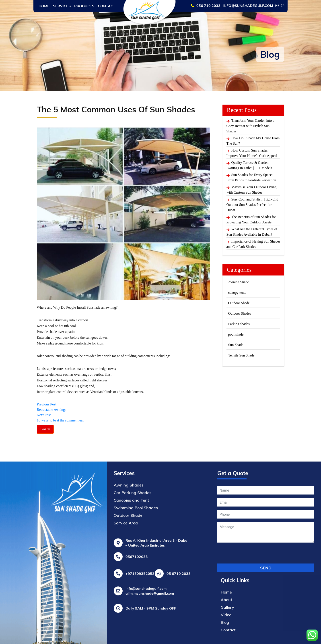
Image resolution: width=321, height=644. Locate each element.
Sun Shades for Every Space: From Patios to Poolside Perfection (251, 177)
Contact (107, 6)
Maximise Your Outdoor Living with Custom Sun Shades (252, 190)
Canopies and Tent (131, 594)
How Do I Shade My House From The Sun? (253, 141)
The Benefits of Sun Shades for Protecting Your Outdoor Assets (251, 220)
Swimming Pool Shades (136, 602)
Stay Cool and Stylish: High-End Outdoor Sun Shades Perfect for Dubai (252, 205)
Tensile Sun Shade (241, 355)
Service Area (126, 617)
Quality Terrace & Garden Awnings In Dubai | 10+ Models (249, 165)
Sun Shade (236, 345)
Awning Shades (129, 579)
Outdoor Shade (239, 303)
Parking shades (239, 324)
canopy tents (237, 293)
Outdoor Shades (240, 313)
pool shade (236, 334)
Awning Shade (239, 282)
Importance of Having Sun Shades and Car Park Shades (253, 244)
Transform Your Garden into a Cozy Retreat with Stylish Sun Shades (250, 126)
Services (62, 6)
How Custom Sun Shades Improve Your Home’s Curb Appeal (252, 153)
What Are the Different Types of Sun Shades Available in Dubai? (252, 232)
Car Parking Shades (133, 586)
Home (44, 6)
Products (84, 6)
